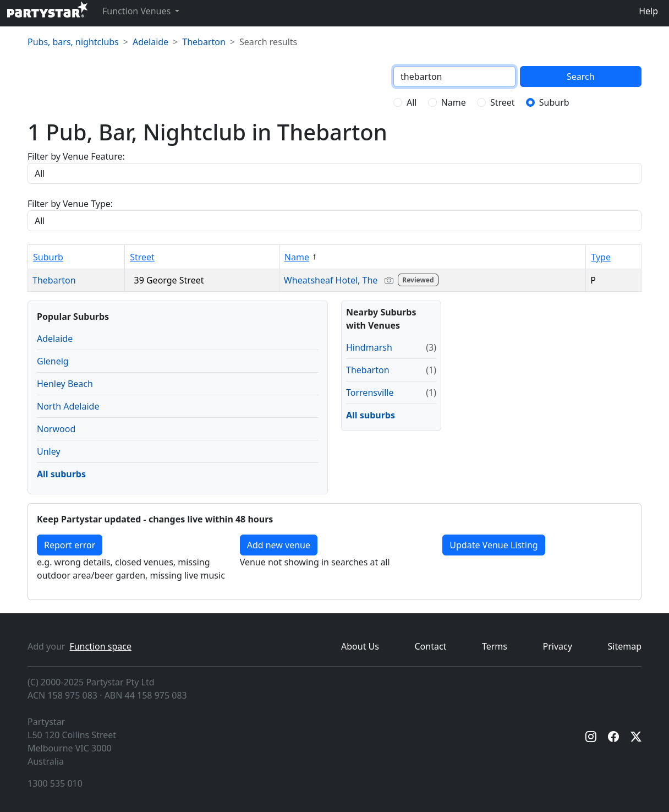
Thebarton (204, 42)
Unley (49, 451)
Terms (495, 646)
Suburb (554, 102)
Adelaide (150, 42)
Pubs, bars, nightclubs (73, 42)
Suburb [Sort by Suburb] (48, 257)
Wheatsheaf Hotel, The (362, 280)
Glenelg (53, 361)
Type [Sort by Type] (601, 257)
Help (648, 11)
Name (454, 102)
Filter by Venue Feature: (76, 156)
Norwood (56, 429)
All (412, 102)
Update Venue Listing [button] (493, 545)
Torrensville (370, 393)
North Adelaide (68, 406)
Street (503, 102)
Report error (70, 545)
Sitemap (625, 646)
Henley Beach (65, 384)
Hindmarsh (369, 347)
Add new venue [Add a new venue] (279, 545)
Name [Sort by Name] (297, 257)
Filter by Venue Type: (70, 204)
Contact (431, 646)
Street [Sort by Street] (142, 257)
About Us (360, 646)
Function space (100, 646)
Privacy (558, 646)
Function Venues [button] (138, 11)
